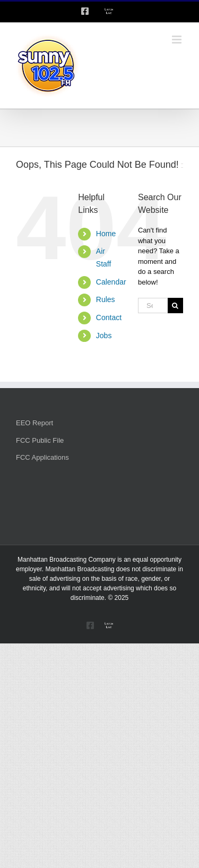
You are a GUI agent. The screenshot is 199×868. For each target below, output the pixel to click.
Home (106, 234)
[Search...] (153, 306)
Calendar (111, 282)
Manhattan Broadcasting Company (67, 560)
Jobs (104, 336)
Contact (109, 317)
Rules (106, 299)
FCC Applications (42, 457)
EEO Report (34, 423)
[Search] (175, 306)
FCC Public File (40, 440)
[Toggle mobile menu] (178, 40)
